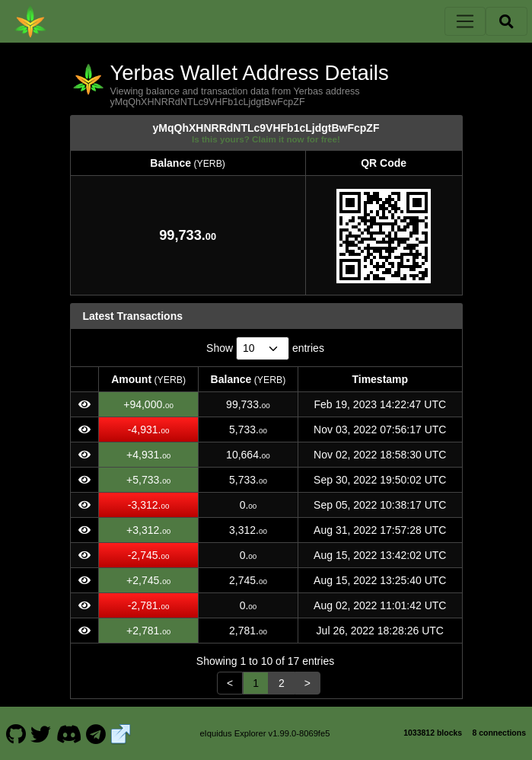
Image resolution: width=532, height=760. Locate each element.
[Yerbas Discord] (68, 733)
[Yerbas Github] (16, 733)
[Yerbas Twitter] (41, 733)
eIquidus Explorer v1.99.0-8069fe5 (264, 733)
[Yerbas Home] (30, 21)
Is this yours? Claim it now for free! (266, 139)
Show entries (265, 348)
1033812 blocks (433, 733)
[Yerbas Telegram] (96, 733)
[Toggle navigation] (465, 21)
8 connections (499, 733)
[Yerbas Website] (121, 733)
